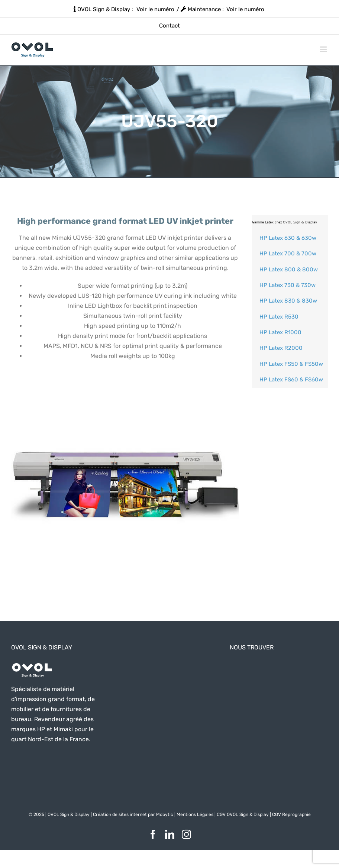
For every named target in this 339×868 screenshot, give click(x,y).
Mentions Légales (195, 814)
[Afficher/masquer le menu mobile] (324, 49)
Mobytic (165, 814)
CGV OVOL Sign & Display (243, 814)
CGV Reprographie (291, 814)
